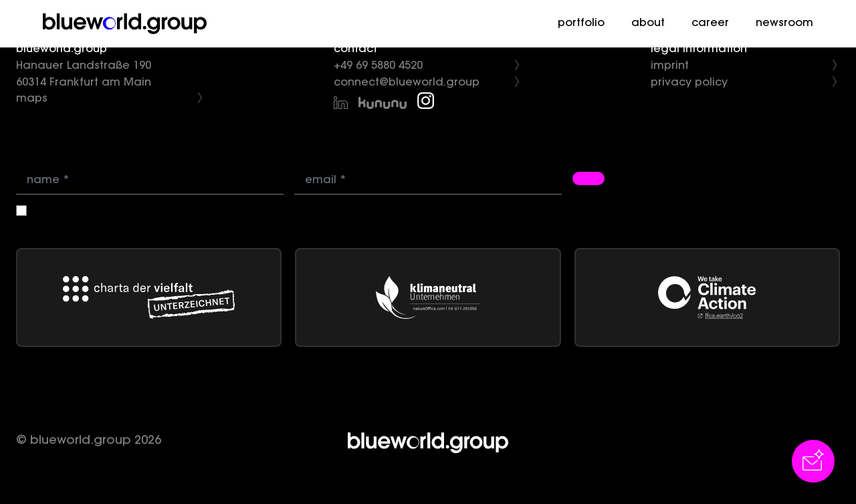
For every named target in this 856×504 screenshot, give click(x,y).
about (648, 23)
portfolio (581, 23)
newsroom (784, 23)
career (710, 23)
